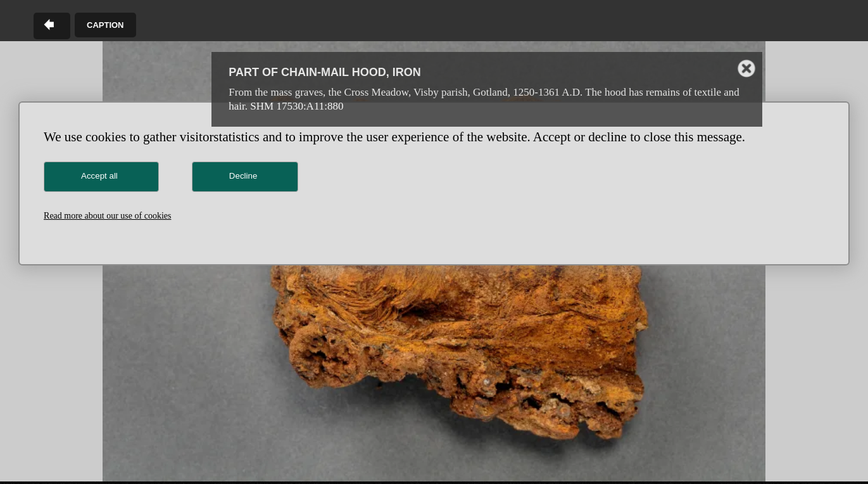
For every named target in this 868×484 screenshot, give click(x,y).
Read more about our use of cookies (107, 216)
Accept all (99, 176)
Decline (243, 176)
